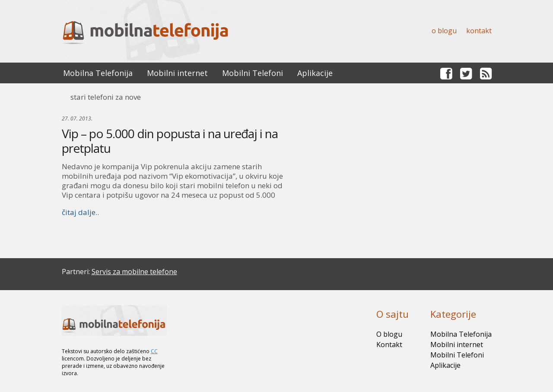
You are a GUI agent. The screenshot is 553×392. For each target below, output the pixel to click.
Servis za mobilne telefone (134, 272)
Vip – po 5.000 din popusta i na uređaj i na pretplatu (170, 141)
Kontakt (479, 31)
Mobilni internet (177, 73)
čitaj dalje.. (80, 212)
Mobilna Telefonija (98, 73)
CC (154, 351)
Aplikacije (315, 73)
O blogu (444, 31)
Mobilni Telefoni (253, 73)
